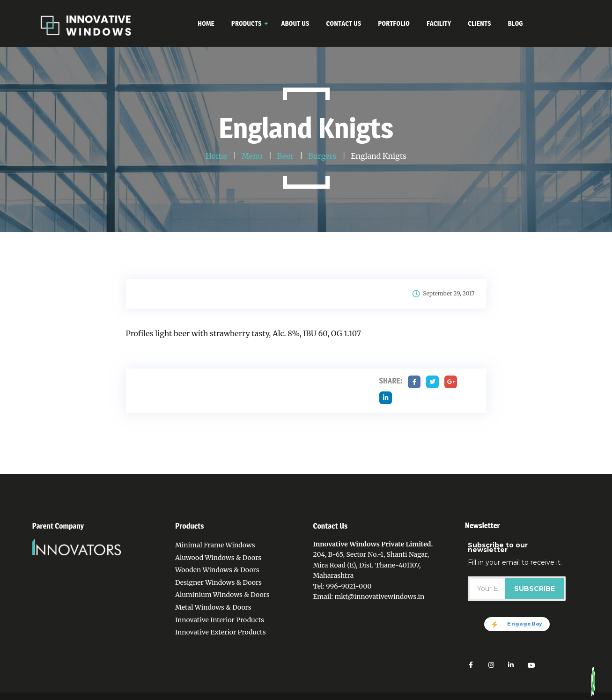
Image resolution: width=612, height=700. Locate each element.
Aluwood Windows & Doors (218, 558)
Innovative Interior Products (220, 620)
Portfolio (391, 695)
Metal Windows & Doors (213, 607)
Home (247, 695)
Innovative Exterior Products (221, 632)
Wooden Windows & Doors (217, 570)
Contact (359, 695)
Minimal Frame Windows (215, 545)
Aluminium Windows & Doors (222, 595)
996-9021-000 (349, 586)
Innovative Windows (102, 695)
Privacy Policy (285, 695)
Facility (422, 695)
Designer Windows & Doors (218, 582)
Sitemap (453, 695)
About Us (327, 695)
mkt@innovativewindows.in (379, 597)
